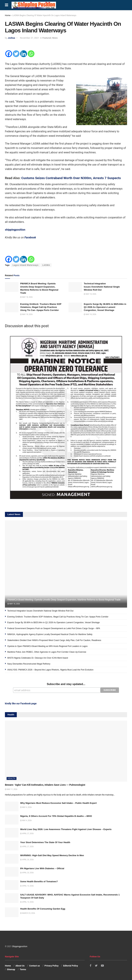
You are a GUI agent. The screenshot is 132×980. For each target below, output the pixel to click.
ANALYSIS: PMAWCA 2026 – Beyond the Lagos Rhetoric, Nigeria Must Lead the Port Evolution (50, 670)
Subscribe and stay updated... (66, 684)
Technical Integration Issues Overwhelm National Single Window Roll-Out (102, 287)
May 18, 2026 (26, 297)
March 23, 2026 (28, 913)
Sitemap (11, 969)
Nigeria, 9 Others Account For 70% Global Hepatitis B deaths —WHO (56, 816)
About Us (20, 965)
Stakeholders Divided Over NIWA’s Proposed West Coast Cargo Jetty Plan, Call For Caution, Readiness (54, 640)
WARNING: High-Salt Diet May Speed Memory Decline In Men (52, 855)
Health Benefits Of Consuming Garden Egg (43, 908)
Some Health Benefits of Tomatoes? (39, 881)
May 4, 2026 (26, 807)
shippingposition (15, 230)
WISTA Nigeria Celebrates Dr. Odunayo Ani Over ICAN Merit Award (38, 658)
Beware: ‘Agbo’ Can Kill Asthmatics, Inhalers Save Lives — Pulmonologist (45, 784)
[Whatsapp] (31, 54)
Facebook (30, 237)
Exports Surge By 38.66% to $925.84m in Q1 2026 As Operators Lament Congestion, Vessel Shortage (105, 307)
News (55, 38)
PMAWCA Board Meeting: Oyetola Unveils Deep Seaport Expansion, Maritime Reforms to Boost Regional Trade (64, 600)
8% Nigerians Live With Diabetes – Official (42, 868)
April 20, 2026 (27, 859)
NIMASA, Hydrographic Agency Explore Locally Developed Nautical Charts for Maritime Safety (50, 634)
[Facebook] (9, 54)
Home (8, 15)
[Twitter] (16, 54)
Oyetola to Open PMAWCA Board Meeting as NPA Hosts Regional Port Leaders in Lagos (47, 646)
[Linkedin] (24, 54)
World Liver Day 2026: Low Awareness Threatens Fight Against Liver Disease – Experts (66, 829)
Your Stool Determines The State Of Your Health (45, 842)
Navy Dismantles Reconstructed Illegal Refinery (29, 664)
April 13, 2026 (27, 885)
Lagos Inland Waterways (25, 265)
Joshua (11, 38)
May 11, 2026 (11, 789)
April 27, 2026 (27, 833)
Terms (23, 969)
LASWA (46, 265)
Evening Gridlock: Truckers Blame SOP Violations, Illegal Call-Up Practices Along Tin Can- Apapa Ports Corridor (41, 307)
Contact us (35, 965)
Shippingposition (20, 946)
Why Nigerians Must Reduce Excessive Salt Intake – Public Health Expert (58, 803)
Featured (47, 38)
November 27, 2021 (30, 38)
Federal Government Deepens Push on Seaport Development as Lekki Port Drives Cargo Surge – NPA (54, 628)
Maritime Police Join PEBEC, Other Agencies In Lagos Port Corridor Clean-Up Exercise (47, 652)
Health (12, 778)
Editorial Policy (70, 965)
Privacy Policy (51, 965)
